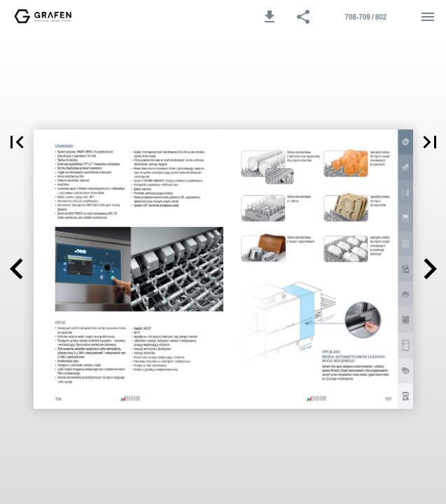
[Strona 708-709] (365, 17)
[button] (270, 17)
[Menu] (428, 17)
